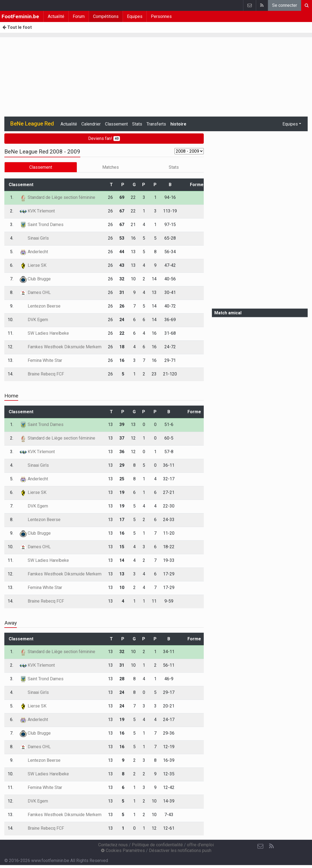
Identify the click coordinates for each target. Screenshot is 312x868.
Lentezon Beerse (40, 306)
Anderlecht (34, 252)
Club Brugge (35, 279)
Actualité (56, 16)
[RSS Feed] (271, 846)
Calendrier (91, 124)
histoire (178, 124)
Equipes (135, 16)
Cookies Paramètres (123, 850)
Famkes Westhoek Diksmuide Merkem (61, 347)
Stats (137, 124)
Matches (111, 167)
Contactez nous (113, 845)
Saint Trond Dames (42, 225)
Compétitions (106, 16)
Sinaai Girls (34, 238)
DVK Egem (34, 320)
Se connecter (285, 5)
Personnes (161, 16)
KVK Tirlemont (37, 211)
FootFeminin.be (20, 16)
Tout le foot (17, 27)
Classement (116, 124)
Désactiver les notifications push (180, 850)
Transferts (156, 124)
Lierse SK (33, 265)
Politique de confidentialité (157, 845)
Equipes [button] (290, 124)
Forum (79, 16)
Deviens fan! (104, 138)
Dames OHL (35, 292)
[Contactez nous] (260, 846)
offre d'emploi (200, 845)
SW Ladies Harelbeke (44, 333)
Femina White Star (41, 360)
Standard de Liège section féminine (58, 197)
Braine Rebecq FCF (42, 374)
